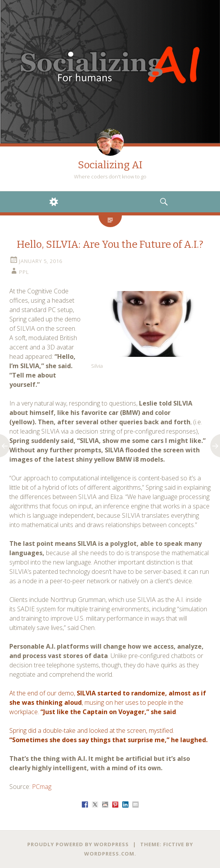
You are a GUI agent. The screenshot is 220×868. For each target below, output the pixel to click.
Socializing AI (110, 165)
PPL (24, 272)
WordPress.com (109, 854)
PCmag (42, 787)
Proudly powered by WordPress (78, 844)
